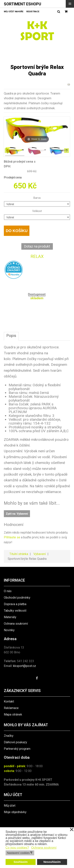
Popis (11, 336)
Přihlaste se (12, 537)
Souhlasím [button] (21, 862)
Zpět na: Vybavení (17, 514)
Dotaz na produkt (37, 246)
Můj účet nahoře (14, 12)
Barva (37, 198)
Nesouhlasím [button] (52, 862)
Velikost (37, 211)
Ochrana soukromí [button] (44, 848)
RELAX (37, 256)
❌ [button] (72, 830)
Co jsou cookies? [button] (17, 848)
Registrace (33, 12)
